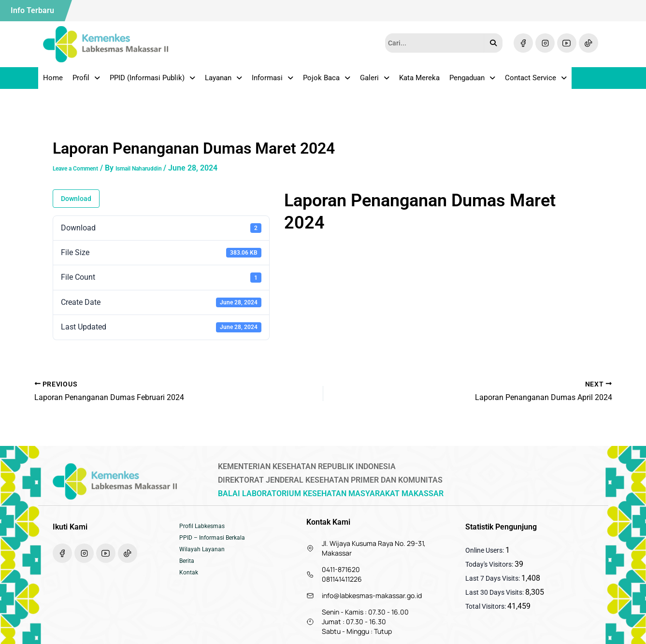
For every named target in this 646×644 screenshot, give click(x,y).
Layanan (223, 81)
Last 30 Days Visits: (495, 592)
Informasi (273, 81)
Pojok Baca (327, 81)
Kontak (190, 586)
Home (53, 81)
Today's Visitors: (490, 564)
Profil (86, 81)
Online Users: (485, 550)
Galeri (375, 81)
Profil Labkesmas (205, 528)
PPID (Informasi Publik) (152, 81)
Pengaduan (472, 81)
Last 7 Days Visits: (493, 578)
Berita (188, 571)
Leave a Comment (84, 175)
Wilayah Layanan (205, 557)
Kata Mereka (419, 81)
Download (76, 205)
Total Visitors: (486, 606)
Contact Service (536, 81)
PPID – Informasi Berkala (217, 542)
